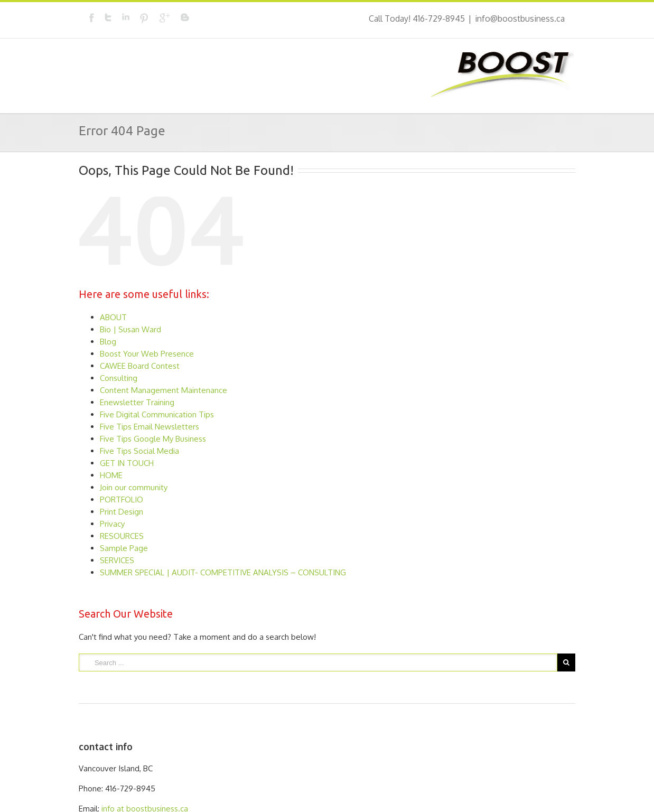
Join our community (134, 487)
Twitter (108, 17)
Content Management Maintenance (163, 390)
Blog (108, 342)
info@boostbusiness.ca (520, 18)
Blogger (185, 17)
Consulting (119, 378)
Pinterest (144, 18)
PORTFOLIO (122, 500)
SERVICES (117, 560)
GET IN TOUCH (127, 463)
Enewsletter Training (137, 402)
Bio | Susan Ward (130, 329)
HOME (111, 475)
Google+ (165, 18)
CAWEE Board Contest (140, 366)
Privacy (112, 524)
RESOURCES (122, 536)
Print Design (122, 512)
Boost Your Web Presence (147, 354)
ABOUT (113, 317)
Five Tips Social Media (139, 451)
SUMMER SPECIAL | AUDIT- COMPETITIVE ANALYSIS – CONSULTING (223, 572)
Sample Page (124, 548)
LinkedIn (126, 17)
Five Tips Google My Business (153, 439)
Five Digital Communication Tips (157, 414)
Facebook (92, 18)
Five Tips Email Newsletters (150, 427)
